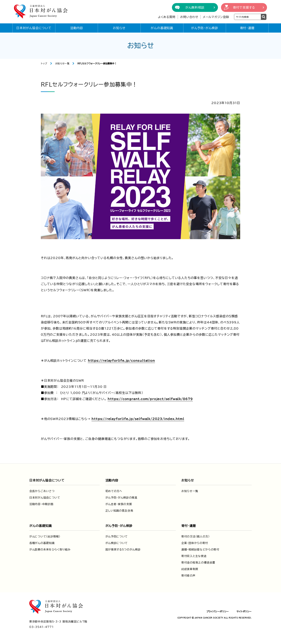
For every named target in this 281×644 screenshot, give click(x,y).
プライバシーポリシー (218, 611)
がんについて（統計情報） (45, 537)
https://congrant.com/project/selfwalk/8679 (150, 399)
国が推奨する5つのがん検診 (123, 550)
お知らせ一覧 (62, 63)
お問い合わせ (189, 17)
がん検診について (117, 543)
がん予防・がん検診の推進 (121, 498)
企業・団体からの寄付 (195, 543)
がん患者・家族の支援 (119, 504)
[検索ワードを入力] (248, 17)
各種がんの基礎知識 (42, 543)
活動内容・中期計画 (41, 504)
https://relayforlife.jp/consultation (121, 361)
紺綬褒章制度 (190, 569)
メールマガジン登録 (216, 17)
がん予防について (117, 537)
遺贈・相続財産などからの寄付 (200, 550)
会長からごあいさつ (42, 491)
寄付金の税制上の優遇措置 (198, 563)
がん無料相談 (195, 7)
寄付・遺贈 (247, 28)
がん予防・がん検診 (205, 28)
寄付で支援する (244, 7)
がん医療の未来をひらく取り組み (50, 550)
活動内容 (77, 28)
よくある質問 (167, 17)
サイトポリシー (244, 611)
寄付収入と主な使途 (194, 556)
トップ (44, 63)
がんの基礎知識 (162, 28)
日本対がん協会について (34, 28)
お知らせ (119, 28)
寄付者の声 (188, 576)
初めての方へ (114, 491)
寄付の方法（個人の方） (196, 537)
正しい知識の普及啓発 (119, 511)
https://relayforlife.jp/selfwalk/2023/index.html (138, 419)
